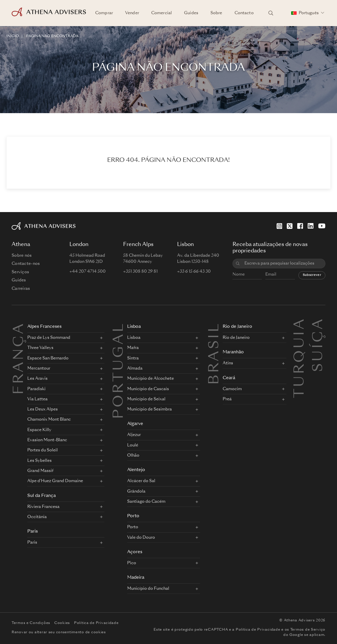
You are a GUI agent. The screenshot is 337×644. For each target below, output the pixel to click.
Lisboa (134, 327)
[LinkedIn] (311, 226)
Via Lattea (37, 399)
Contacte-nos (26, 264)
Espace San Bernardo (48, 358)
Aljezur (134, 435)
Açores (135, 552)
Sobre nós (22, 256)
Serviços (20, 272)
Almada (135, 368)
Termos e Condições (31, 623)
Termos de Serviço (308, 630)
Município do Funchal (148, 589)
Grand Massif (40, 471)
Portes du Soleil (43, 450)
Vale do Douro (141, 538)
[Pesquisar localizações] (271, 13)
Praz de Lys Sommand (49, 338)
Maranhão (233, 352)
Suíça (319, 324)
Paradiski (36, 389)
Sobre (216, 13)
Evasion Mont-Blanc (47, 440)
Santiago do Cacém (146, 502)
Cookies (62, 623)
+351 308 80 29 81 (140, 272)
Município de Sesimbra (149, 409)
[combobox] (283, 264)
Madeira (136, 578)
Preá (227, 399)
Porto (133, 516)
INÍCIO (13, 36)
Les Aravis (37, 379)
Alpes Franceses (44, 327)
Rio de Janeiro (237, 327)
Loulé (133, 445)
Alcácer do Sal (141, 481)
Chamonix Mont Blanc (49, 419)
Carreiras (21, 289)
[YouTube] (322, 226)
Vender (132, 13)
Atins (228, 363)
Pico (132, 563)
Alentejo (136, 470)
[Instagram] (280, 226)
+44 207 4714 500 (88, 272)
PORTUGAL (119, 370)
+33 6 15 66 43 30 (194, 272)
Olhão (133, 455)
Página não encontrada (52, 36)
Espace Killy (39, 430)
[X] (290, 226)
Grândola (136, 491)
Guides (191, 13)
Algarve (135, 424)
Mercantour (39, 368)
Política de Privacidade (96, 623)
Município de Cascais (148, 389)
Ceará (229, 378)
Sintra (133, 358)
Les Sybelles (39, 461)
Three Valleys (40, 348)
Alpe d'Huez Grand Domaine (55, 481)
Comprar (104, 13)
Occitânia (37, 517)
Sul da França (42, 496)
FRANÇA (19, 358)
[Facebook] (300, 226)
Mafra (133, 348)
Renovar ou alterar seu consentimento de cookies (59, 632)
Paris (33, 532)
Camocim (232, 389)
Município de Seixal (146, 399)
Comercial (162, 13)
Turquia (300, 324)
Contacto (244, 13)
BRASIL (215, 353)
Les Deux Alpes (43, 409)
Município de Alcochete (151, 379)
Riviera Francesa (43, 507)
